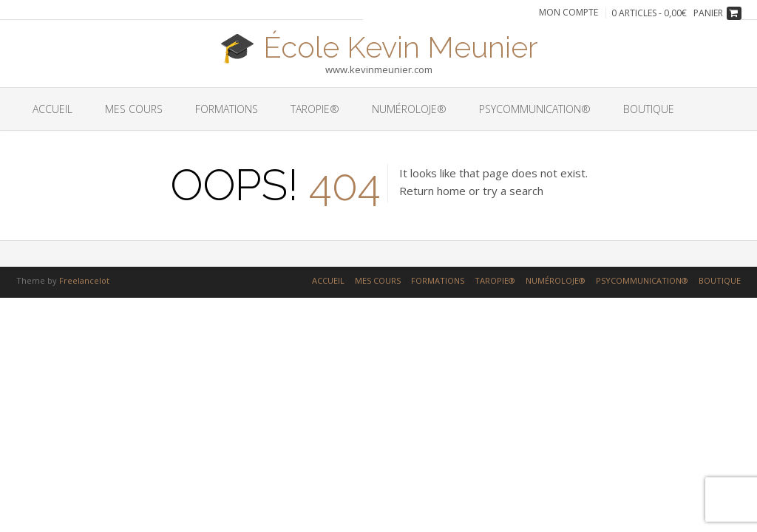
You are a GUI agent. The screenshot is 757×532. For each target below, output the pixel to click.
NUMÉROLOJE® (409, 109)
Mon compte (568, 13)
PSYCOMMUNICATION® (535, 109)
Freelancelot (84, 280)
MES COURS (134, 109)
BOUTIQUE (649, 109)
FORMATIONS (227, 109)
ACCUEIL (52, 109)
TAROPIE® (315, 109)
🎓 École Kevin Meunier (378, 46)
